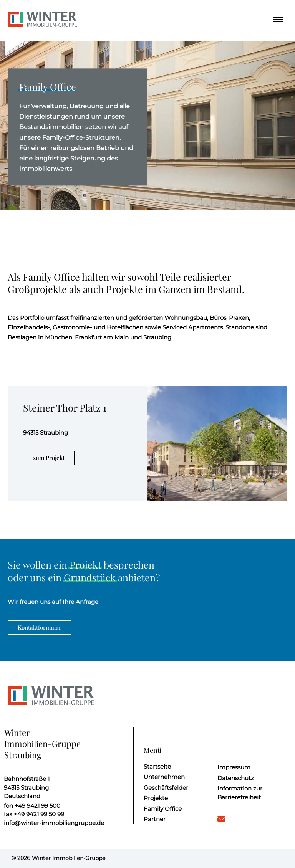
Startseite (157, 766)
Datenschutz (236, 778)
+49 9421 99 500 (32, 806)
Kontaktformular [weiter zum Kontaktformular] (40, 627)
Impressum (234, 767)
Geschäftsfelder (166, 788)
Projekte (156, 798)
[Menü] (276, 19)
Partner (155, 819)
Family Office (163, 809)
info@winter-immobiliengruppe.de (54, 823)
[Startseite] (42, 21)
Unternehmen (164, 777)
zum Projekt (49, 458)
